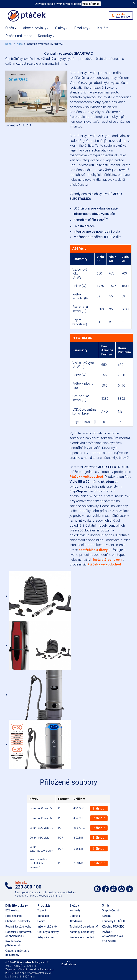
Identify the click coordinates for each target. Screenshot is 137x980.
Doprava (75, 916)
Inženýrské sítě (47, 927)
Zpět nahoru (68, 964)
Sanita (41, 921)
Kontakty (45, 36)
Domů (9, 44)
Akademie (76, 921)
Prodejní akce (14, 916)
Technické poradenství (84, 927)
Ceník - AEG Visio (39, 838)
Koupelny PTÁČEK (113, 921)
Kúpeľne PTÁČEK (113, 927)
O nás (10, 28)
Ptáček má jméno (19, 36)
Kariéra (103, 28)
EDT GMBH (109, 941)
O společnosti (111, 910)
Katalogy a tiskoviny (82, 932)
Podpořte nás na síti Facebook (105, 889)
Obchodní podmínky (18, 921)
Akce (20, 44)
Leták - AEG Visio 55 (41, 808)
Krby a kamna (46, 937)
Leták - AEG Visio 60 (41, 818)
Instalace (43, 916)
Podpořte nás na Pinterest (121, 889)
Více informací (91, 4)
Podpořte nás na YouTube (113, 889)
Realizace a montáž (82, 937)
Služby (60, 28)
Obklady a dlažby (48, 932)
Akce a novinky (35, 28)
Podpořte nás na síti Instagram (97, 889)
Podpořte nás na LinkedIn (130, 889)
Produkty (81, 28)
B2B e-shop (13, 910)
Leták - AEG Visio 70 (41, 828)
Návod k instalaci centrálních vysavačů (40, 863)
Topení (42, 910)
